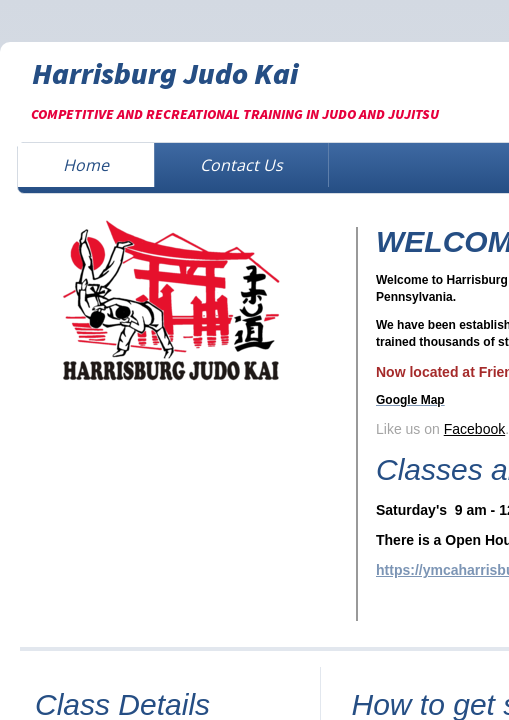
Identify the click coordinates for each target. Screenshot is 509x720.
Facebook (474, 429)
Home (86, 165)
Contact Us (241, 165)
